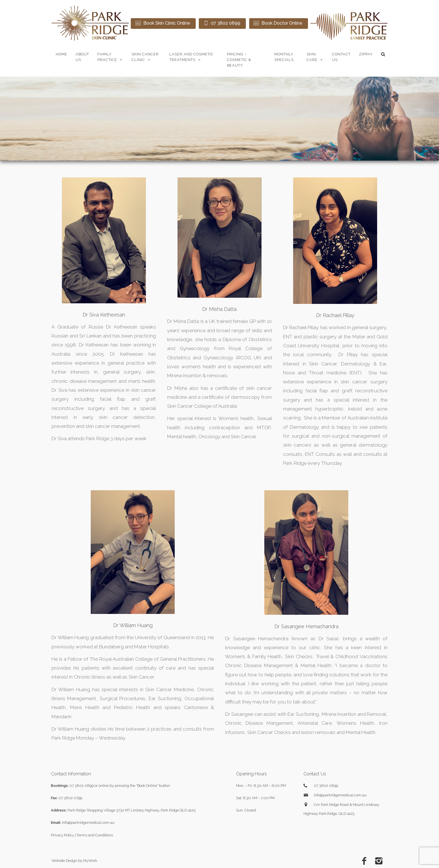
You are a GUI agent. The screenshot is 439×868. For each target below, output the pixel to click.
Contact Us (341, 57)
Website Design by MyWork (74, 861)
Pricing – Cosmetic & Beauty (239, 60)
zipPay (366, 54)
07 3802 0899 (81, 786)
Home (61, 54)
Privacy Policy (63, 835)
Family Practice (110, 57)
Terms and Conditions (95, 835)
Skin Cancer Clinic (145, 57)
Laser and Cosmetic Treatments (192, 57)
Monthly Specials (284, 57)
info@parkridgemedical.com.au (88, 823)
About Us (82, 57)
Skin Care (315, 57)
